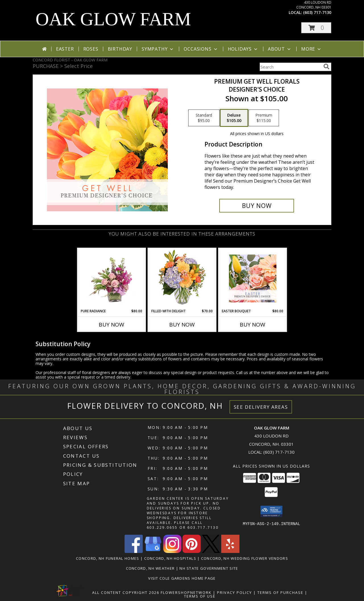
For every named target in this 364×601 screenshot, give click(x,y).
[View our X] (211, 551)
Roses (91, 49)
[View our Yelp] (230, 551)
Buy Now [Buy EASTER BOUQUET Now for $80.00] (253, 325)
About (280, 49)
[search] (326, 67)
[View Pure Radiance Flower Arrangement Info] (112, 278)
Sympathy (158, 49)
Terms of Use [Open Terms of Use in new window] (200, 596)
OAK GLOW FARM (113, 19)
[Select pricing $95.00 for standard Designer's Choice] (204, 118)
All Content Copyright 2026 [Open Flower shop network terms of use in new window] (126, 592)
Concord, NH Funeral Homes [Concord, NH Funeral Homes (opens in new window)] (108, 558)
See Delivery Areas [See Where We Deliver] (261, 407)
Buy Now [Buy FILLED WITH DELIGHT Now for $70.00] (182, 325)
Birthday (120, 49)
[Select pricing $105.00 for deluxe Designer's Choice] (234, 118)
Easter (65, 49)
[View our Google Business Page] (153, 551)
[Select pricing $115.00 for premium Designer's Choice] (264, 118)
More (312, 49)
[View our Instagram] (172, 551)
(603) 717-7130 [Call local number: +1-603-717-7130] (317, 12)
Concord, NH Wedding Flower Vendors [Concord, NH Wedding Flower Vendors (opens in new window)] (245, 558)
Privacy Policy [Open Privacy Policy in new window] (234, 592)
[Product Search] (290, 67)
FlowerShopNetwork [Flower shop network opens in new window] (186, 592)
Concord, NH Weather (150, 568)
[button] (316, 28)
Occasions (201, 49)
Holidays (243, 49)
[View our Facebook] (134, 551)
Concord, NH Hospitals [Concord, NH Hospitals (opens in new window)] (170, 558)
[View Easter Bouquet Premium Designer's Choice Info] (253, 278)
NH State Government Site (209, 568)
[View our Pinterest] (192, 551)
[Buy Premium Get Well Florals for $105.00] (257, 206)
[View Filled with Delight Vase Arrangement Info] (182, 279)
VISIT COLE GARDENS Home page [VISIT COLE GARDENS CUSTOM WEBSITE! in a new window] (182, 578)
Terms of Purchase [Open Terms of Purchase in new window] (280, 592)
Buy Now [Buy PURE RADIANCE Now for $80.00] (111, 325)
